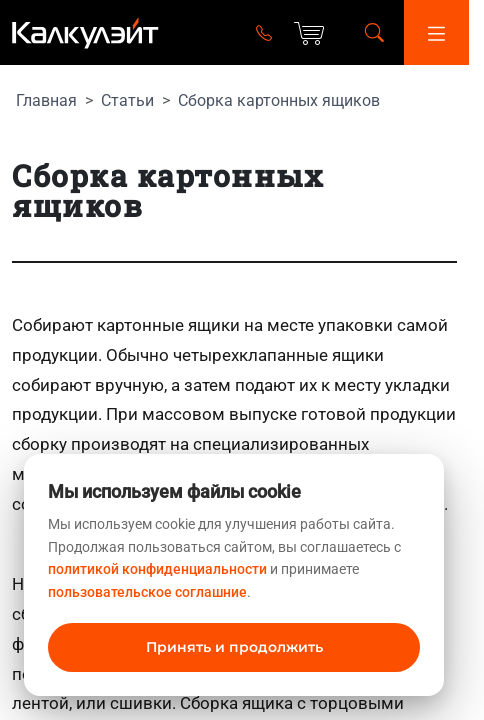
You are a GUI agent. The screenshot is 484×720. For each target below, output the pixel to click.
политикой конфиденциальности (157, 569)
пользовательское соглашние (147, 592)
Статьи (127, 100)
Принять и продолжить (234, 647)
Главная (46, 100)
